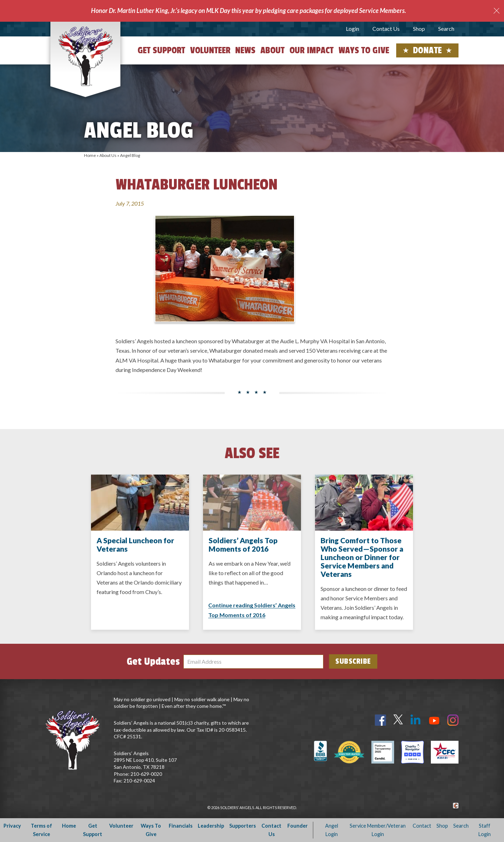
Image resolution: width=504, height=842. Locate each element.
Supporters (243, 826)
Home (90, 155)
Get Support (161, 50)
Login (352, 29)
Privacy (12, 826)
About (272, 50)
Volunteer (210, 50)
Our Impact (311, 50)
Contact (422, 826)
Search (446, 29)
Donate (428, 50)
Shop (419, 29)
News (245, 50)
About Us (108, 155)
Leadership (211, 826)
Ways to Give (364, 50)
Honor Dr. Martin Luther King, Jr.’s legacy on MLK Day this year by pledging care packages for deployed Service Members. (248, 11)
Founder (297, 826)
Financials (181, 826)
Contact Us (386, 29)
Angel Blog (130, 155)
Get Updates (153, 662)
